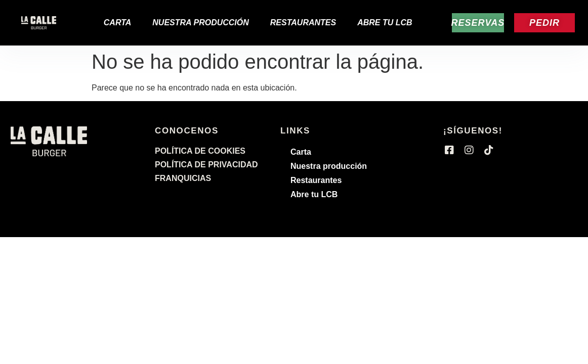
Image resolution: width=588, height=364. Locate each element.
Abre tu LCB (385, 22)
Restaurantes (303, 22)
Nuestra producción (201, 22)
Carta (118, 22)
